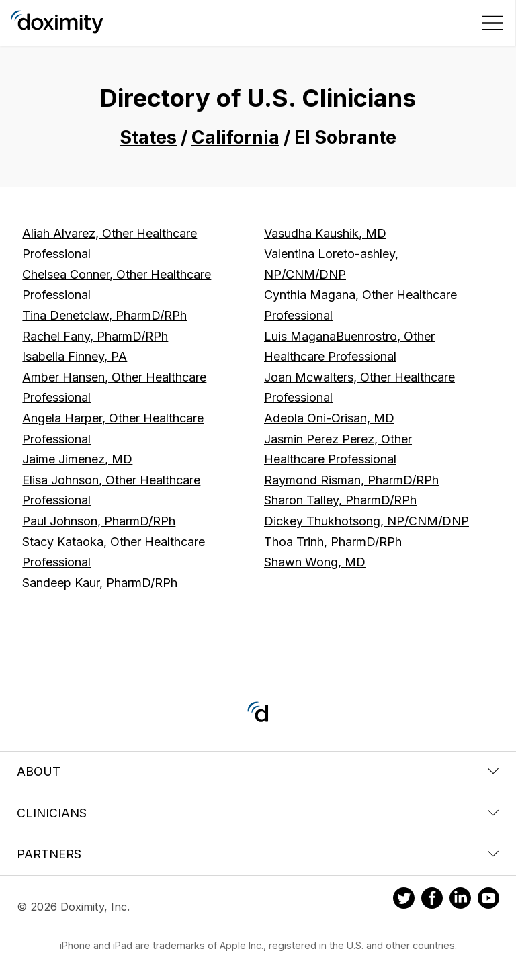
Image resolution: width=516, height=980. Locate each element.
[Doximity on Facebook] (432, 900)
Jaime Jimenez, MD (77, 459)
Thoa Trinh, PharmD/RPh (333, 542)
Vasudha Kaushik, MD (325, 233)
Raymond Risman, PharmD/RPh (351, 480)
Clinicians (258, 813)
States (148, 137)
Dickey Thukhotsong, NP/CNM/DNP (367, 521)
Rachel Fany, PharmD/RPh (95, 336)
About (258, 771)
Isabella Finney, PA (75, 356)
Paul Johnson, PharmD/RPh (99, 521)
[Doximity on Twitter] (404, 900)
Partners (258, 854)
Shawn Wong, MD (315, 562)
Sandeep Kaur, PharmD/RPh (100, 583)
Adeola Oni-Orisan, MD (329, 418)
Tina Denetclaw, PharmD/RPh (104, 315)
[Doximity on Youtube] (488, 900)
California (235, 137)
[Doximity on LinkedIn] (460, 900)
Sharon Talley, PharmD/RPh (340, 500)
